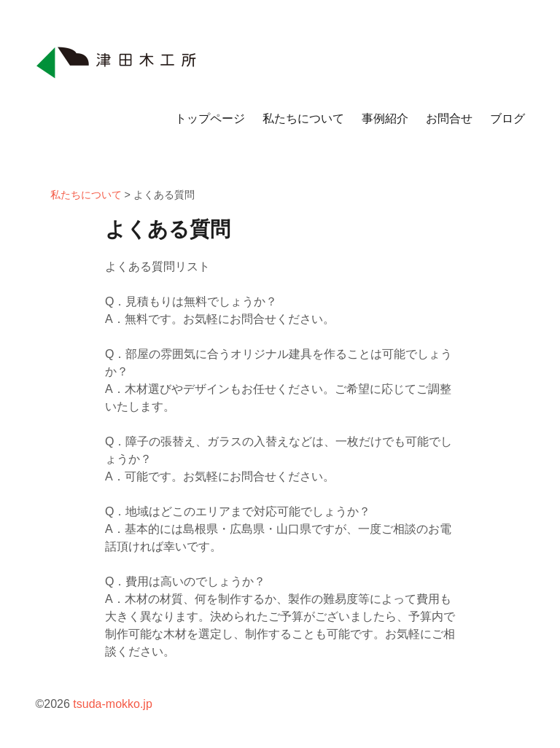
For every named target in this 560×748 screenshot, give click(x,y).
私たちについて (303, 118)
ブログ (507, 118)
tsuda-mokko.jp (113, 704)
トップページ (210, 118)
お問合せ (449, 118)
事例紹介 (385, 118)
